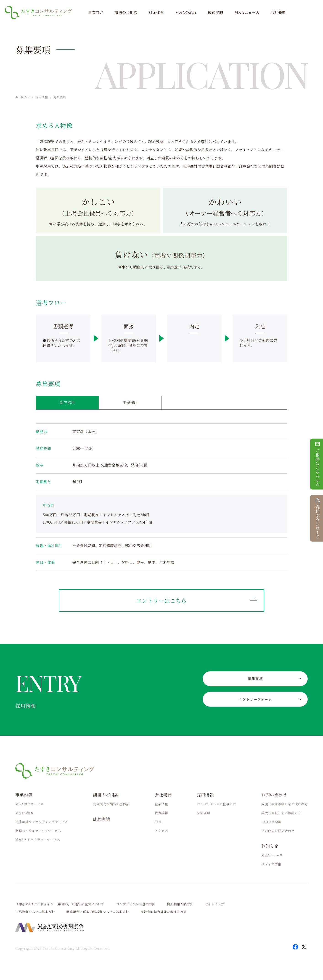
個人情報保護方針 (180, 904)
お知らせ (270, 846)
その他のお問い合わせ (278, 831)
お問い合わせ (274, 795)
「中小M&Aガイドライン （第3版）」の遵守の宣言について (60, 904)
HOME (25, 97)
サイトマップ (215, 904)
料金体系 (156, 12)
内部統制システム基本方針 (35, 912)
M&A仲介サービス (29, 804)
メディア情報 (271, 864)
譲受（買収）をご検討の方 (281, 813)
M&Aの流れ (186, 12)
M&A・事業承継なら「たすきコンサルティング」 (38, 13)
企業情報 (161, 804)
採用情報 (42, 97)
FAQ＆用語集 (271, 822)
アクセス (161, 831)
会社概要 (278, 12)
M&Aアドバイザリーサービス (38, 840)
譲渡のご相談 (126, 12)
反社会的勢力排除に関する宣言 (164, 912)
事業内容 (96, 12)
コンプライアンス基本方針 (136, 904)
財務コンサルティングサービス (38, 831)
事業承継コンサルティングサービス (42, 822)
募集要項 (204, 813)
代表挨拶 (161, 813)
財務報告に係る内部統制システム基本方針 (98, 912)
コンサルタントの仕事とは (217, 804)
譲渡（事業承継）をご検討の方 (285, 804)
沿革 (158, 822)
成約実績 (215, 12)
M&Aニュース (247, 12)
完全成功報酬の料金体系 (111, 804)
